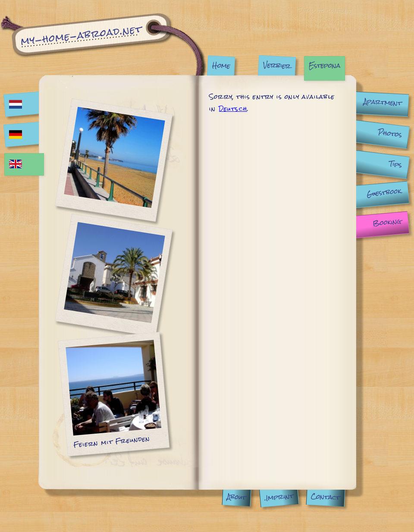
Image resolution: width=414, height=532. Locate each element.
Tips (396, 164)
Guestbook (384, 192)
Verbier (277, 65)
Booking (387, 222)
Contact (326, 497)
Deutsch (233, 109)
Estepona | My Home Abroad (103, 44)
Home (221, 65)
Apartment (383, 102)
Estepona (325, 65)
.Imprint (279, 497)
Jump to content (325, 10)
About (237, 497)
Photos (390, 133)
